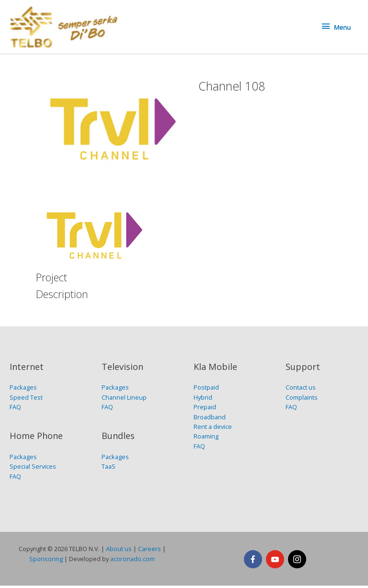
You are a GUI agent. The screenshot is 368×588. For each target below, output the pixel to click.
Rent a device (213, 429)
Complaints (302, 400)
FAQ (15, 409)
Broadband (210, 419)
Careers (149, 551)
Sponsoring (46, 561)
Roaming (206, 439)
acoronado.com (132, 561)
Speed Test (26, 400)
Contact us (301, 390)
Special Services (33, 469)
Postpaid (206, 390)
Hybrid (203, 400)
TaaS (109, 469)
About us (119, 551)
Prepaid (205, 409)
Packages (23, 390)
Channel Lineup (124, 400)
